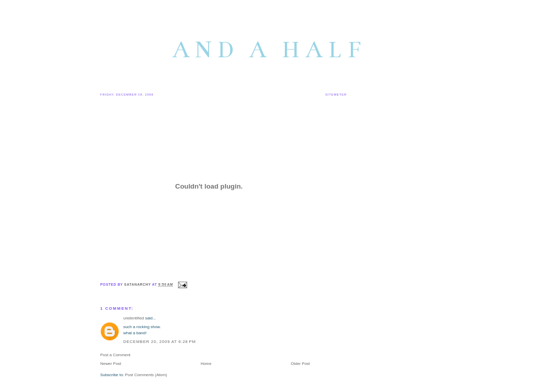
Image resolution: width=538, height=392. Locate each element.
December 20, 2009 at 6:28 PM (160, 342)
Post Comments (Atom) (146, 375)
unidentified (134, 318)
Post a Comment (115, 355)
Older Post (300, 364)
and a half (270, 50)
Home (206, 364)
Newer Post (111, 364)
